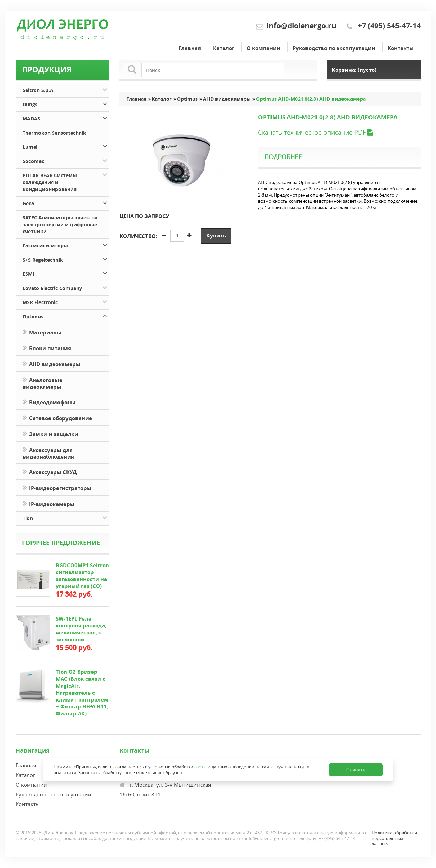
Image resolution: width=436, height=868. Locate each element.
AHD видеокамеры (51, 364)
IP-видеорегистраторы (57, 487)
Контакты (401, 48)
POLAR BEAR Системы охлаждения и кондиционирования (65, 181)
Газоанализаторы (65, 245)
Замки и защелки (50, 433)
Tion (65, 517)
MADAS (65, 117)
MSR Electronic (65, 301)
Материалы (42, 332)
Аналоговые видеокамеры (42, 383)
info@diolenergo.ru (301, 26)
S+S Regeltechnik (65, 259)
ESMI (65, 273)
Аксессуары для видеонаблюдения (48, 453)
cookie (201, 767)
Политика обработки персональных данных (394, 838)
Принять (356, 770)
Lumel (65, 146)
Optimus (65, 315)
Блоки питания (47, 348)
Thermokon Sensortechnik (54, 133)
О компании (264, 48)
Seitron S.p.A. (65, 89)
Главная (190, 48)
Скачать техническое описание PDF (315, 132)
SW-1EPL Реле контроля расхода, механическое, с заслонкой (81, 629)
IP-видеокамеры (49, 503)
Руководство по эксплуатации (334, 48)
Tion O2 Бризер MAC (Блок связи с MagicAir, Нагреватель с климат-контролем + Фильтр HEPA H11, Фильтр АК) (82, 693)
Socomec (65, 160)
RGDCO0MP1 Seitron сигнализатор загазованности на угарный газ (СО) (82, 576)
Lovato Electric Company (65, 287)
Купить (216, 236)
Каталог (224, 48)
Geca (65, 202)
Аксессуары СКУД (50, 472)
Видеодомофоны (49, 402)
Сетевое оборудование (57, 418)
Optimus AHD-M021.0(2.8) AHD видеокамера (311, 99)
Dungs (65, 103)
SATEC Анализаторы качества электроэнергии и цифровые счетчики (60, 224)
